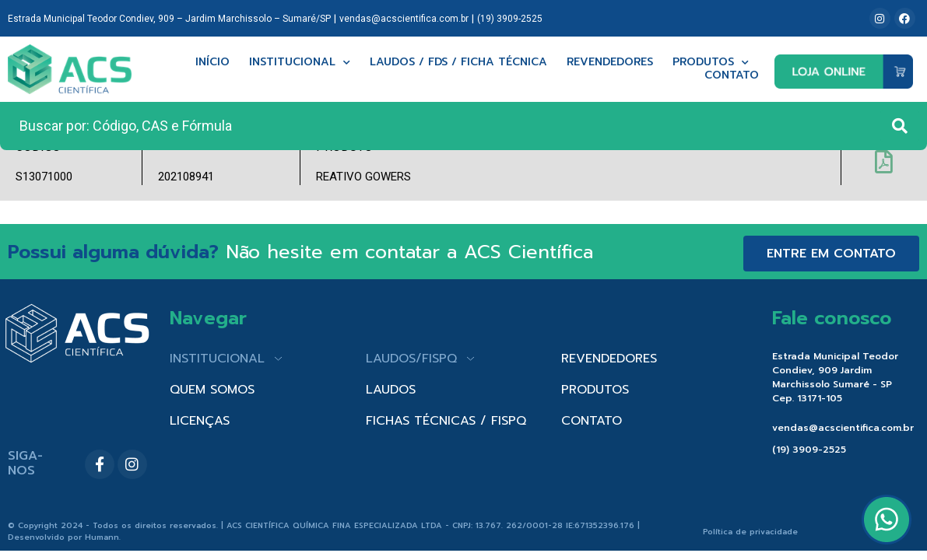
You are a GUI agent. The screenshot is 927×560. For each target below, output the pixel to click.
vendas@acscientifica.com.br (404, 19)
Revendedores (610, 63)
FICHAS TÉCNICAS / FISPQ (446, 421)
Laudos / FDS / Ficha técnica (458, 63)
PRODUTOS (595, 390)
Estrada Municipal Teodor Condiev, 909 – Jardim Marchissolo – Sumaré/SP (169, 19)
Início (212, 63)
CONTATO (592, 421)
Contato (732, 76)
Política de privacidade (750, 532)
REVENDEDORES (609, 359)
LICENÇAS (200, 421)
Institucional (300, 63)
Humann (102, 537)
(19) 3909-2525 (510, 19)
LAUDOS (391, 390)
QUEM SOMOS (212, 390)
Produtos (711, 63)
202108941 (186, 177)
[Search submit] (900, 126)
